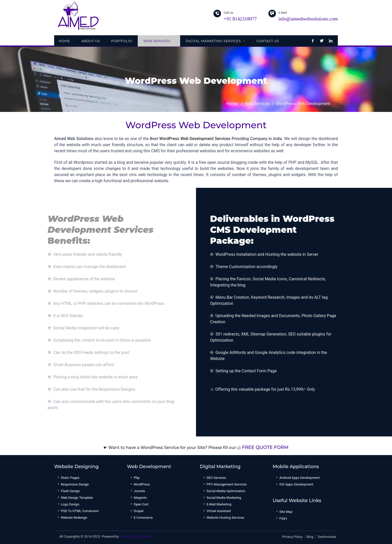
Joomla (137, 491)
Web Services (159, 41)
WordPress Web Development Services (195, 139)
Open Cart (139, 504)
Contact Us (268, 41)
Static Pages (68, 478)
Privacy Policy (292, 537)
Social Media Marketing (222, 498)
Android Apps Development (297, 478)
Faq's (281, 518)
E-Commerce (141, 518)
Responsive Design (73, 484)
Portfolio (122, 41)
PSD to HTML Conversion (78, 511)
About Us (91, 41)
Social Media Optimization (224, 491)
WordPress (140, 484)
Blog (310, 537)
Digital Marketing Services (215, 41)
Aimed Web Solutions (137, 536)
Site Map (284, 512)
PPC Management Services (224, 484)
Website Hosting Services (223, 518)
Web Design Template (75, 498)
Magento (138, 498)
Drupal (136, 511)
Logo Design (68, 504)
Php (135, 478)
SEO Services (214, 478)
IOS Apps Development (294, 484)
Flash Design (68, 491)
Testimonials (327, 537)
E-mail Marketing (217, 504)
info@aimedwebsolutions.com (308, 19)
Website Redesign (72, 518)
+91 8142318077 (240, 19)
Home (64, 41)
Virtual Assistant (217, 511)
